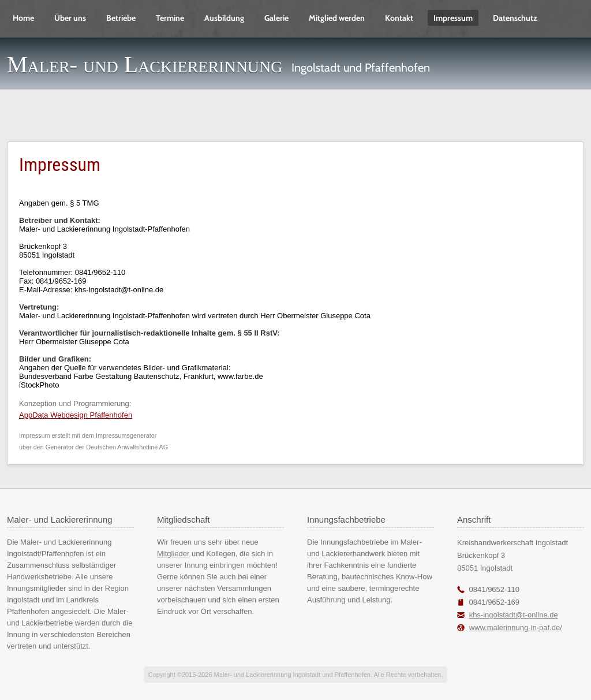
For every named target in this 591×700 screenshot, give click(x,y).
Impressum (453, 18)
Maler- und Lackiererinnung (145, 64)
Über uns (70, 18)
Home (23, 18)
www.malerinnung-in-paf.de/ (516, 628)
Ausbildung (224, 18)
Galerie (276, 18)
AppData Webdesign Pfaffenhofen (76, 415)
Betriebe (121, 18)
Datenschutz (515, 18)
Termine (170, 18)
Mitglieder (173, 554)
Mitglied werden (337, 18)
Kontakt (399, 18)
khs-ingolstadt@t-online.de (514, 615)
